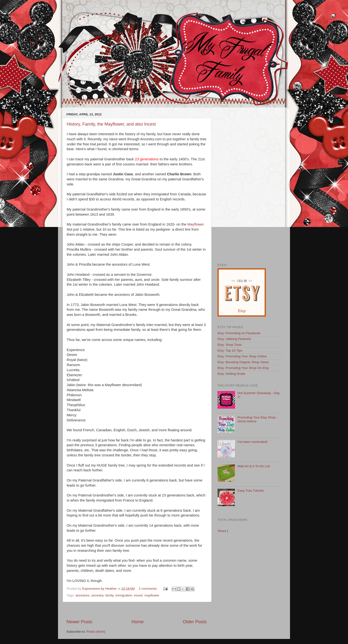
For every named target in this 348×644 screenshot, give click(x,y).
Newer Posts (79, 622)
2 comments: (149, 589)
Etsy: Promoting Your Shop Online (242, 356)
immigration (124, 595)
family (109, 595)
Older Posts (195, 622)
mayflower (152, 595)
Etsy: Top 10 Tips (230, 350)
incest (138, 595)
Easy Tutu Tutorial (250, 491)
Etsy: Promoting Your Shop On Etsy (243, 368)
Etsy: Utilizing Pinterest (234, 339)
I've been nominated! (252, 442)
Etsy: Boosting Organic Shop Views (243, 362)
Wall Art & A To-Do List (254, 466)
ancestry (97, 595)
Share (222, 531)
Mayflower (196, 224)
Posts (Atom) (96, 632)
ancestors (83, 595)
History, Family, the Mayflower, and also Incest (111, 124)
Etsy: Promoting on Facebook (239, 333)
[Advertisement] (137, 610)
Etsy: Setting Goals (231, 374)
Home (138, 622)
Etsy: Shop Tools (230, 345)
